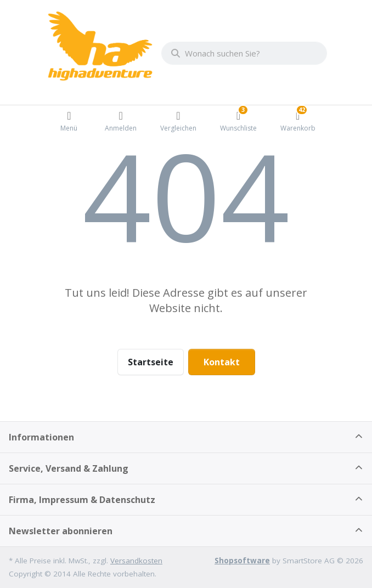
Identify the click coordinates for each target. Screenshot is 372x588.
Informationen (41, 437)
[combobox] (244, 53)
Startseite (151, 362)
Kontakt (222, 362)
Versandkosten (136, 561)
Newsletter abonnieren (61, 531)
